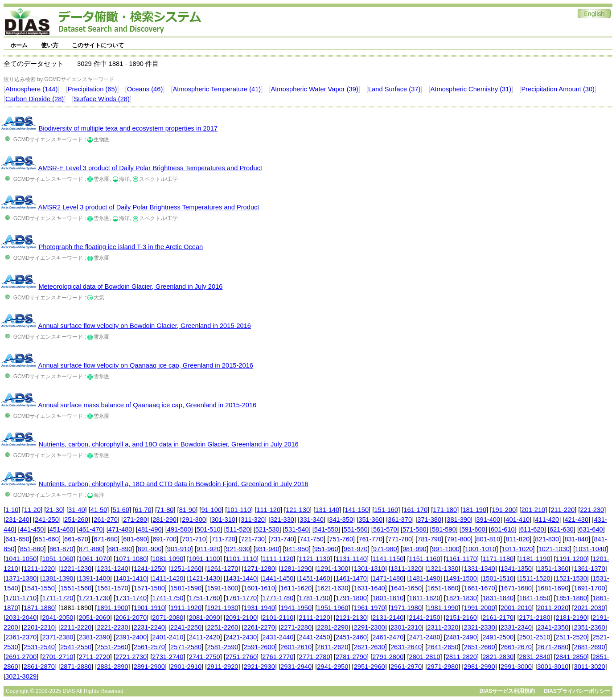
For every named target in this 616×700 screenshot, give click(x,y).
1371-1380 (21, 578)
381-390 (459, 520)
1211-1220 (39, 569)
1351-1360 (553, 569)
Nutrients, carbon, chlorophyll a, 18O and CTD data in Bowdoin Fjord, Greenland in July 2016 (173, 484)
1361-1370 (590, 569)
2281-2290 (333, 627)
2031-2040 (21, 618)
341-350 (341, 520)
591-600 (473, 529)
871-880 (91, 549)
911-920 (209, 549)
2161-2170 (498, 618)
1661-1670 (480, 588)
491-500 (179, 529)
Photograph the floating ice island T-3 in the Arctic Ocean (121, 247)
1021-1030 (554, 549)
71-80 (165, 510)
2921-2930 (259, 667)
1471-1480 (388, 578)
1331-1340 (480, 569)
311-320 (253, 520)
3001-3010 (553, 667)
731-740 (282, 539)
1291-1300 (333, 569)
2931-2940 (296, 667)
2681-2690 (590, 647)
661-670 (76, 539)
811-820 (517, 539)
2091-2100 (241, 618)
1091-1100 (205, 559)
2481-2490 (461, 637)
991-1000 (446, 549)
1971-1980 (406, 608)
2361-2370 (21, 637)
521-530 (267, 529)
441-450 (32, 529)
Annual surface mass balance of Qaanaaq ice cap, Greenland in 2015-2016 (148, 405)
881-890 (120, 549)
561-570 (385, 529)
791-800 (459, 539)
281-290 (164, 520)
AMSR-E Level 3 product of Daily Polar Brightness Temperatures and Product (150, 168)
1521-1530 (571, 578)
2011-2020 (553, 608)
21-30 (54, 510)
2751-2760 (241, 657)
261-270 (106, 520)
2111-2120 (315, 618)
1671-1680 (516, 588)
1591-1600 (222, 588)
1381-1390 (57, 578)
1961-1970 (370, 608)
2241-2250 (186, 627)
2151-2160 (461, 618)
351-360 (370, 520)
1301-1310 (370, 569)
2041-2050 (57, 618)
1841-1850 (534, 598)
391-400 (488, 520)
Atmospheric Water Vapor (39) (314, 89)
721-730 (253, 539)
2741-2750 (205, 657)
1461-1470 (351, 578)
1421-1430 (205, 578)
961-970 (356, 549)
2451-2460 (351, 637)
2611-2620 (333, 647)
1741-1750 (168, 598)
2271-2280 (296, 627)
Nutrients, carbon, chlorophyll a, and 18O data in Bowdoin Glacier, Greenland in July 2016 (168, 444)
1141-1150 (388, 559)
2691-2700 (21, 657)
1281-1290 (296, 569)
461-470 (91, 529)
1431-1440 (241, 578)
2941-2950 (333, 667)
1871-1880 (39, 608)
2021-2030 (590, 608)
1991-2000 (480, 608)
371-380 (429, 520)
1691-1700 (590, 588)
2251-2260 (222, 627)
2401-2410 (168, 637)
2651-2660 (480, 647)
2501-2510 (534, 637)
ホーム (19, 45)
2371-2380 (57, 637)
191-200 (504, 510)
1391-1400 (94, 578)
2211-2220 (76, 627)
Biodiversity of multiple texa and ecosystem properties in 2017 (128, 128)
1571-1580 (149, 588)
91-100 (211, 510)
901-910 (179, 549)
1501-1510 (498, 578)
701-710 (194, 539)
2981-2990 (480, 667)
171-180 (445, 510)
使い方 (50, 45)
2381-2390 (94, 637)
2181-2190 (571, 618)
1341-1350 (516, 569)
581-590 (444, 529)
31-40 (77, 510)
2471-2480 (425, 637)
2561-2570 (149, 647)
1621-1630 (333, 588)
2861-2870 (39, 667)
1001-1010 (480, 549)
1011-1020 (517, 549)
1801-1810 (388, 598)
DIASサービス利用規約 (507, 691)
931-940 (267, 549)
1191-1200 (571, 559)
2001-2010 (516, 608)
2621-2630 (370, 647)
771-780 (400, 539)
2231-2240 (149, 627)
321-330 (282, 520)
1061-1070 (94, 559)
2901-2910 (186, 667)
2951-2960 (370, 667)
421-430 (576, 520)
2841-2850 (571, 657)
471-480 (120, 529)
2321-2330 (480, 627)
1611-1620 (296, 588)
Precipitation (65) (92, 89)
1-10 (12, 510)
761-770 (370, 539)
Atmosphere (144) (31, 89)
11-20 (33, 510)
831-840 (576, 539)
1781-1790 (315, 598)
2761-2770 (278, 657)
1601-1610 (259, 588)
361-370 (400, 520)
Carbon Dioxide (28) (35, 99)
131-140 (327, 510)
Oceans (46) (145, 89)
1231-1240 (112, 569)
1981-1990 (443, 608)
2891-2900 (149, 667)
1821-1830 (461, 598)
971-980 (385, 549)
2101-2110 (278, 618)
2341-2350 (553, 627)
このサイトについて (98, 45)
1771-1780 (278, 598)
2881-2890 (112, 667)
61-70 (143, 510)
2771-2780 (315, 657)
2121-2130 (351, 618)
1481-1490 (425, 578)
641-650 (17, 539)
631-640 (591, 529)
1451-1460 (315, 578)
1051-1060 (57, 559)
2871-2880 (76, 667)
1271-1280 (259, 569)
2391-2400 (131, 637)
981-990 (415, 549)
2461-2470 (388, 637)
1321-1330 (443, 569)
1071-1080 (131, 559)
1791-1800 (351, 598)
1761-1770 (241, 598)
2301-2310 (406, 627)
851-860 (32, 549)
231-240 (17, 520)
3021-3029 (21, 676)
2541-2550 (76, 647)
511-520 (238, 529)
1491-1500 (461, 578)
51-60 (121, 510)
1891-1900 (112, 608)
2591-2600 (259, 647)
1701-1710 (21, 598)
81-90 (188, 510)
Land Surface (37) (394, 89)
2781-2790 (351, 657)
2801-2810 (425, 657)
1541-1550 (39, 588)
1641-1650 (406, 588)
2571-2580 (186, 647)
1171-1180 (498, 559)
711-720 (223, 539)
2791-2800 (388, 657)
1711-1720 (57, 598)
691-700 (164, 539)
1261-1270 (222, 569)
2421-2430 (241, 637)
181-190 (474, 510)
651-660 (47, 539)
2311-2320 (443, 627)
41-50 (99, 510)
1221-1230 (76, 569)
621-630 (562, 529)
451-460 (62, 529)
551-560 (356, 529)
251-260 (76, 520)
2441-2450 (315, 637)
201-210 (533, 510)
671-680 (106, 539)
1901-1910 (149, 608)
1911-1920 (186, 608)
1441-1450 (278, 578)
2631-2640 (406, 647)
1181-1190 (534, 559)
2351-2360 (590, 627)
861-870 (62, 549)
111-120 (268, 510)
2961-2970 (406, 667)
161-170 (415, 510)
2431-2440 (278, 637)
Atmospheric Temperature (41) (217, 89)
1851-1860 (571, 598)
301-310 (223, 520)
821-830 (547, 539)
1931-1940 (259, 608)
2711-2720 (94, 657)
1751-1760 (205, 598)
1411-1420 (168, 578)
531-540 (297, 529)
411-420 (547, 520)
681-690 (135, 539)
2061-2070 (131, 618)
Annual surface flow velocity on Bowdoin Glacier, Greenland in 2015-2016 (145, 326)
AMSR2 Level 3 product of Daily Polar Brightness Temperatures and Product (149, 207)
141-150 (357, 510)
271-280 (135, 520)
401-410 (517, 520)
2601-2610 (296, 647)
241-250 (47, 520)
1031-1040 (591, 549)
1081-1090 (168, 559)
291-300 (194, 520)
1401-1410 (131, 578)
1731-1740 (131, 598)
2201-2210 (39, 627)
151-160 (386, 510)
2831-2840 (534, 657)
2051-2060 (94, 618)
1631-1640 (370, 588)
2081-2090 (205, 618)
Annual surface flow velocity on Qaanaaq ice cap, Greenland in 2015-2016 (146, 365)
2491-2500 (498, 637)
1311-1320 (406, 569)
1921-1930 (222, 608)
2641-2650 (443, 647)
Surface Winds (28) (101, 99)
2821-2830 (498, 657)
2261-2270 (259, 627)
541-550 (326, 529)
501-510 (209, 529)
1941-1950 (296, 608)
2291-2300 (370, 627)
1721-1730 (94, 598)
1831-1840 (498, 598)
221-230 (592, 510)
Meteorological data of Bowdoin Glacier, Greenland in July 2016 (130, 287)
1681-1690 (553, 588)
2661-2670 (516, 647)
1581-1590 (186, 588)
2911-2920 (222, 667)
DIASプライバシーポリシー (577, 691)
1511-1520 (534, 578)
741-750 (312, 539)
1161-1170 (461, 559)
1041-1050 (21, 559)
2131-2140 (388, 618)
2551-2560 (112, 647)
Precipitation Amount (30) (558, 89)
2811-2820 (461, 657)
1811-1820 (425, 598)
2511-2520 (571, 637)
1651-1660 (443, 588)
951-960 (326, 549)
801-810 (488, 539)
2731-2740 (168, 657)
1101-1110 (241, 559)
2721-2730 (131, 657)
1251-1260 (186, 569)
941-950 (297, 549)
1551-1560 (76, 588)
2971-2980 (443, 667)
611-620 (532, 529)
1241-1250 (149, 569)
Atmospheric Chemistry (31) (471, 89)
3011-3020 (590, 667)
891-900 (150, 549)
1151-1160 (425, 559)
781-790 (429, 539)
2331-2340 (516, 627)
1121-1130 (315, 559)
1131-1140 (351, 559)
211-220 (563, 510)
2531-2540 (39, 647)
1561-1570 (112, 588)
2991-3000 (516, 667)
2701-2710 (57, 657)
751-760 (341, 539)
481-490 (150, 529)
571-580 (415, 529)
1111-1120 (278, 559)
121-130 (298, 510)
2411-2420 (205, 637)
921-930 (238, 549)
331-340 (312, 520)
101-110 (239, 510)
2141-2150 (425, 618)
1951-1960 (333, 608)
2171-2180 (534, 618)
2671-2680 (553, 647)
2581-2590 (222, 647)
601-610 (503, 529)
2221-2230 (112, 627)
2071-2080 (168, 618)
